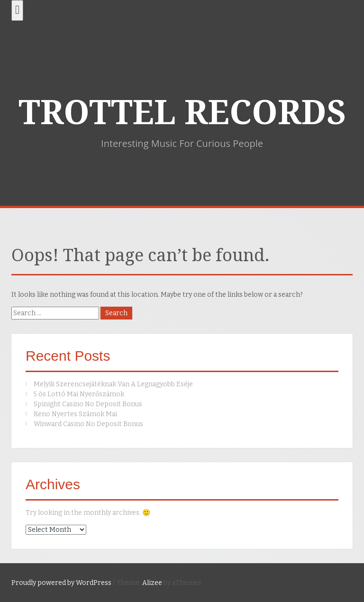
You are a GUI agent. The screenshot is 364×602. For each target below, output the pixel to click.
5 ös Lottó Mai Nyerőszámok (79, 394)
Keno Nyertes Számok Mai (75, 414)
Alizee (152, 583)
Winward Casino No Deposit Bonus (88, 424)
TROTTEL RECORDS (182, 113)
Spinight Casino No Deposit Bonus (88, 404)
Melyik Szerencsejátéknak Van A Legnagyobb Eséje (113, 384)
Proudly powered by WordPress (61, 583)
